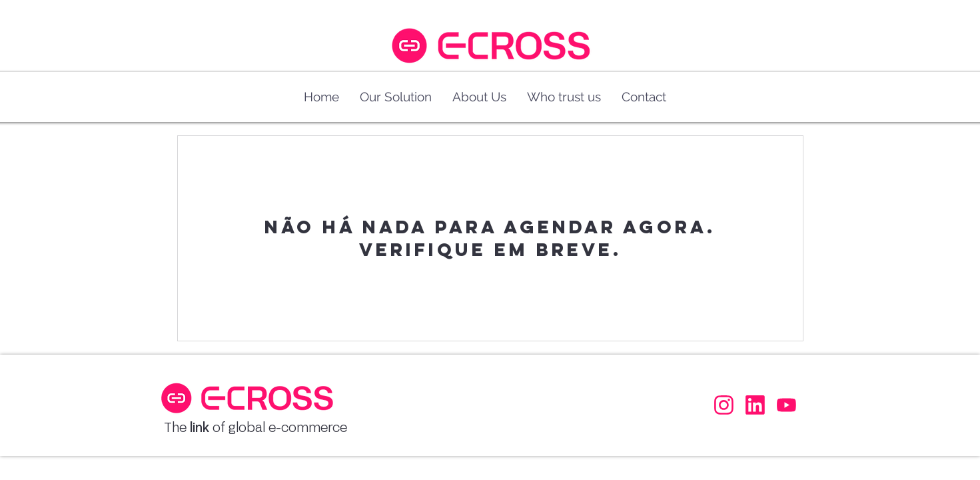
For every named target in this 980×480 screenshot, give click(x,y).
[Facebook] (723, 405)
